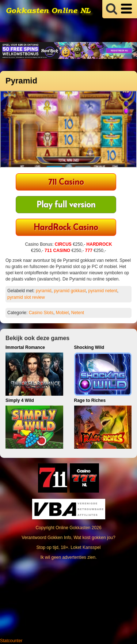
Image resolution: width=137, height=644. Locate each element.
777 (89, 251)
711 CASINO (57, 251)
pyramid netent (102, 291)
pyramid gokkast (70, 291)
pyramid (44, 291)
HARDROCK (99, 244)
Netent (78, 313)
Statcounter (11, 641)
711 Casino (66, 183)
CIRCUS (63, 244)
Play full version (66, 205)
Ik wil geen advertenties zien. (68, 557)
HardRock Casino (66, 228)
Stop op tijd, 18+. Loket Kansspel (69, 547)
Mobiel (62, 313)
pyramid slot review (26, 297)
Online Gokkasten (73, 528)
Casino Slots (41, 313)
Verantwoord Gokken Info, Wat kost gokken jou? (68, 538)
